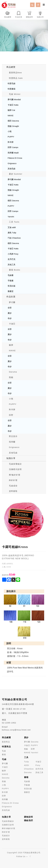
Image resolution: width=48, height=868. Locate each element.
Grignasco (12, 163)
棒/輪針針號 (15, 475)
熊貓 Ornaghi (13, 126)
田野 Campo (13, 147)
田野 (11, 415)
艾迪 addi (12, 227)
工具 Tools (14, 222)
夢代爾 (12, 302)
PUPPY (11, 137)
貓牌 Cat (11, 110)
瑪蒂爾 (12, 442)
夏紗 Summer (16, 174)
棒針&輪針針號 (9, 828)
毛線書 (11, 275)
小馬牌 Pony (13, 254)
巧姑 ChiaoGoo (14, 238)
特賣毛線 (12, 83)
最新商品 (6, 742)
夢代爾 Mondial (14, 99)
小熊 (10, 131)
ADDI (27, 765)
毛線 (4, 751)
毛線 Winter (15, 94)
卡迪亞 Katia (13, 105)
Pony (38, 765)
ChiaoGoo (29, 769)
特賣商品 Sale (16, 78)
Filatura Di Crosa (15, 158)
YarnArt (11, 217)
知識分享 (11, 458)
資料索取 (13, 491)
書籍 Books (15, 270)
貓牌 (11, 345)
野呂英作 (13, 436)
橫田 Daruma (13, 121)
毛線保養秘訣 (15, 464)
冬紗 (10, 318)
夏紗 (10, 313)
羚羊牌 (11, 142)
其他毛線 (12, 169)
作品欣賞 (11, 297)
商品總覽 (11, 67)
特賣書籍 (12, 89)
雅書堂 (11, 291)
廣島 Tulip (12, 233)
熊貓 (11, 377)
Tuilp (26, 762)
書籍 (4, 754)
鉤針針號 (13, 480)
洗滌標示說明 (15, 469)
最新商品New (15, 73)
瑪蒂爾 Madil (13, 153)
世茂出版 (12, 286)
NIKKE (11, 116)
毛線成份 (13, 486)
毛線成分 (6, 836)
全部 (10, 308)
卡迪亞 (12, 324)
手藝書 (11, 281)
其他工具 (12, 265)
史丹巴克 (12, 259)
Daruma (13, 372)
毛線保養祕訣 (8, 821)
